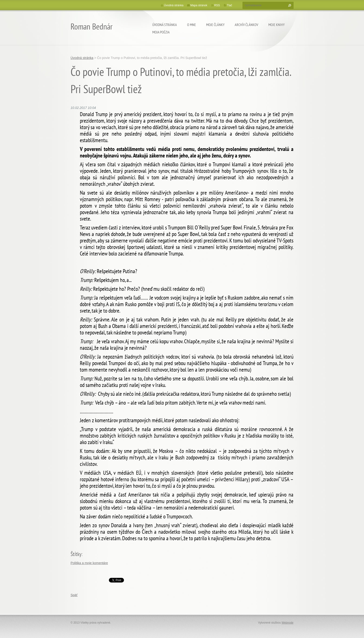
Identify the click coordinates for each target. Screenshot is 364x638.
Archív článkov (246, 25)
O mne (192, 25)
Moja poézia (161, 32)
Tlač (229, 5)
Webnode (288, 623)
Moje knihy (276, 25)
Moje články (215, 25)
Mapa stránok (199, 5)
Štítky (76, 554)
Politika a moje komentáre (89, 563)
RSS (217, 5)
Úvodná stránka (165, 25)
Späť (74, 595)
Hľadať (289, 5)
